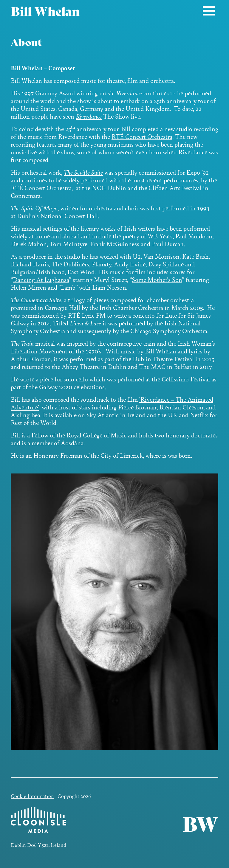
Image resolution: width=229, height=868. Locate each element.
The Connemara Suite (36, 300)
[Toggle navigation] (209, 11)
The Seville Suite (83, 172)
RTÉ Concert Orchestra (142, 136)
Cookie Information (32, 796)
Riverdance (89, 116)
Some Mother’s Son (157, 279)
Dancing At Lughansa (41, 279)
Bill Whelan (45, 10)
